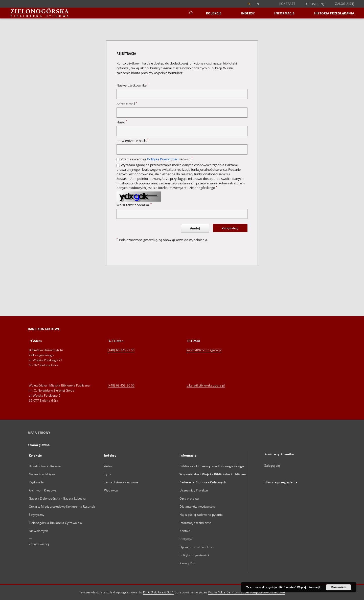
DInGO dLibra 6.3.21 (158, 592)
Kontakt (185, 531)
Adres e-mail (127, 104)
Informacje (284, 13)
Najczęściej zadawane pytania (201, 515)
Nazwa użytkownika (133, 85)
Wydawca (111, 490)
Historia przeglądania (334, 13)
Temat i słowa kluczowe (121, 482)
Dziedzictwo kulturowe (45, 466)
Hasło (122, 122)
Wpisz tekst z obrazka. (134, 205)
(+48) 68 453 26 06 (121, 385)
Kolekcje (214, 13)
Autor (108, 466)
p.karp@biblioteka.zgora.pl (206, 385)
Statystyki (186, 539)
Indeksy (248, 13)
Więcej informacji (309, 587)
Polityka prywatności (194, 555)
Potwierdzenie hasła (133, 141)
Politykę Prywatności (163, 159)
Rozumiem (339, 587)
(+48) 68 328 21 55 (121, 350)
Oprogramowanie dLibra (197, 547)
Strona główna (39, 445)
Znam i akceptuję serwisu (157, 159)
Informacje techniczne (195, 523)
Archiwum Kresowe (43, 490)
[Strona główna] (190, 13)
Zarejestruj (230, 228)
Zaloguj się (345, 4)
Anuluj (195, 228)
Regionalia (36, 482)
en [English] (257, 4)
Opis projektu (189, 498)
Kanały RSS (187, 563)
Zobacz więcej (39, 544)
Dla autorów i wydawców (197, 507)
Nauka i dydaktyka (42, 474)
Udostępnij (315, 4)
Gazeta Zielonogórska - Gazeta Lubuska (57, 498)
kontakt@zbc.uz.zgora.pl (204, 350)
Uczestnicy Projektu (194, 490)
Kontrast (287, 4)
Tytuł (108, 474)
